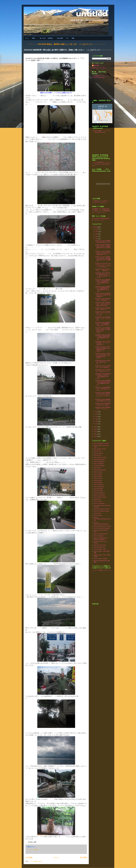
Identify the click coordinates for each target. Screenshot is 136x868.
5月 (97, 414)
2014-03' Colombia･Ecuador (101, 511)
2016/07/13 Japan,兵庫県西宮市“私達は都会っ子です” (103, 242)
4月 (97, 417)
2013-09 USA (97, 499)
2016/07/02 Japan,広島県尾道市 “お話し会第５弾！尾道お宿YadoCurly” (103, 304)
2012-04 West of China (100, 457)
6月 (97, 412)
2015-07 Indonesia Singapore (102, 528)
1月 (97, 424)
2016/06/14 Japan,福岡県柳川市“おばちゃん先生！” (103, 404)
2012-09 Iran (97, 468)
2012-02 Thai (97, 451)
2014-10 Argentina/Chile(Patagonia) (101, 523)
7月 (97, 239)
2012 (96, 434)
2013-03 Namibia (98, 489)
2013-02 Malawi (98, 482)
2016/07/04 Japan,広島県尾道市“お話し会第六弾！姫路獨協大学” (103, 295)
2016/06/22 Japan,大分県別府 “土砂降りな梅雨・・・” (103, 362)
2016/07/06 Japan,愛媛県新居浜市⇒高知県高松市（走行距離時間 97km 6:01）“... (103, 282)
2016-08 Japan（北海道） (101, 558)
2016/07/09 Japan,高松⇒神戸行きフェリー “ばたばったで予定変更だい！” (103, 265)
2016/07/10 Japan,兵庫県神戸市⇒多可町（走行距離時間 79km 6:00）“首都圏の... (103, 259)
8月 (97, 236)
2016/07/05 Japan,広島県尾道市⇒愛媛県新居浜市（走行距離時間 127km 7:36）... (103, 289)
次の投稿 (29, 857)
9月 (97, 234)
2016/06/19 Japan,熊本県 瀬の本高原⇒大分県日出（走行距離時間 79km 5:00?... (103, 376)
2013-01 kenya (98, 480)
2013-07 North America (100, 497)
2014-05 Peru (97, 513)
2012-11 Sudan (98, 476)
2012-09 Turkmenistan (100, 470)
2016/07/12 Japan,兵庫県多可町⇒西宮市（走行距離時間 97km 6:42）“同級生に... (103, 247)
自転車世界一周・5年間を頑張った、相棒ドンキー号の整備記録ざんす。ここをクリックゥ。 (101, 211)
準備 (73, 38)
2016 (96, 227)
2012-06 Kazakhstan (99, 459)
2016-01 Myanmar (99, 536)
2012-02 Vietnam (98, 453)
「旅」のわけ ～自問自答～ (46, 38)
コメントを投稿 (34, 850)
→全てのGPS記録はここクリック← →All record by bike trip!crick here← (101, 164)
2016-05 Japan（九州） (100, 549)
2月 (97, 421)
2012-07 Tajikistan (99, 464)
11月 (97, 229)
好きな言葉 (60, 38)
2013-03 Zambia (98, 491)
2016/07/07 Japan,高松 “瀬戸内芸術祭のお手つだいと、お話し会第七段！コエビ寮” (103, 275)
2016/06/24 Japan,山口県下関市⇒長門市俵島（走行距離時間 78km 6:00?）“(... (103, 349)
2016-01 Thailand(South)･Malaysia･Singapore (101, 539)
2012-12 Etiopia (98, 478)
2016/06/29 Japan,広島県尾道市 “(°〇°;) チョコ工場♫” (103, 319)
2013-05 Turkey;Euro (99, 495)
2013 (96, 432)
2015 (96, 427)
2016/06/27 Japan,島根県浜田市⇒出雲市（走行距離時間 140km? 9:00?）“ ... (103, 330)
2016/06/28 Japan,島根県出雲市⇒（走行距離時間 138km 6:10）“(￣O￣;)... (103, 324)
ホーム (27, 38)
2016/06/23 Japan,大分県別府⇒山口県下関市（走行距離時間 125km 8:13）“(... (103, 356)
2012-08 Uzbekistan (99, 466)
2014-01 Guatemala (99, 503)
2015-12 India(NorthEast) (100, 534)
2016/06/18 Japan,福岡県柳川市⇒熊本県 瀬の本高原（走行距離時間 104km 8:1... (103, 383)
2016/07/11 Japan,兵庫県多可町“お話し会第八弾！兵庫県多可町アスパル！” (103, 253)
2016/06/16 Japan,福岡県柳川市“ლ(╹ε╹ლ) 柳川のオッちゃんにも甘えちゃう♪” (103, 395)
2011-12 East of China (100, 449)
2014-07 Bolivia (98, 515)
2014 (96, 429)
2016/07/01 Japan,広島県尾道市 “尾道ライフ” (103, 309)
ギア (67, 38)
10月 (97, 232)
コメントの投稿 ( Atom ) (35, 861)
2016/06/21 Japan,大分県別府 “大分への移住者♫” (103, 367)
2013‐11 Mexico (98, 501)
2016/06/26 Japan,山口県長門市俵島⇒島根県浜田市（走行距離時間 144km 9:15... (103, 337)
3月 (97, 419)
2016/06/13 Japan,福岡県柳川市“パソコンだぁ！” (103, 408)
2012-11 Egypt (98, 474)
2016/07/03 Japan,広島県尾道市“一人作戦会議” (103, 299)
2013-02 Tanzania (98, 485)
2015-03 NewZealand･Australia (102, 526)
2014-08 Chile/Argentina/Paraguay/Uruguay (102, 519)
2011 (96, 436)
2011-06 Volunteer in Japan (101, 443)
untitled (92, 13)
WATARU (97, 65)
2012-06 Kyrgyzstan (99, 462)
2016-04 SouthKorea (99, 547)
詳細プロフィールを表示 (99, 68)
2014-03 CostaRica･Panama (101, 509)
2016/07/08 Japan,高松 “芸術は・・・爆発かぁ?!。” (103, 270)
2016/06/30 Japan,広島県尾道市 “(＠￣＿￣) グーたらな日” (103, 313)
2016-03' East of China (100, 545)
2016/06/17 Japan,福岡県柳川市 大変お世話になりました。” (103, 389)
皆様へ (34, 38)
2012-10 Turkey (98, 472)
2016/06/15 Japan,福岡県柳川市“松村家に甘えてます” (103, 400)
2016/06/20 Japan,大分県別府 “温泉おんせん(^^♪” (103, 371)
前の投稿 (83, 857)
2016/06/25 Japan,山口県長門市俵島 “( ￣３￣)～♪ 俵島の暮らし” (103, 343)
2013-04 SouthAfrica (99, 493)
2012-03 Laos (97, 455)
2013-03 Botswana (99, 487)
